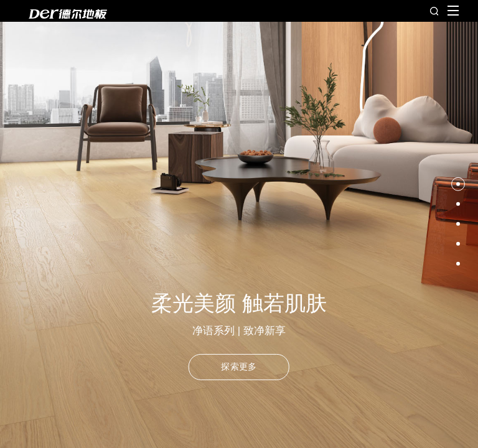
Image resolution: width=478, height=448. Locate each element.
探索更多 (239, 366)
